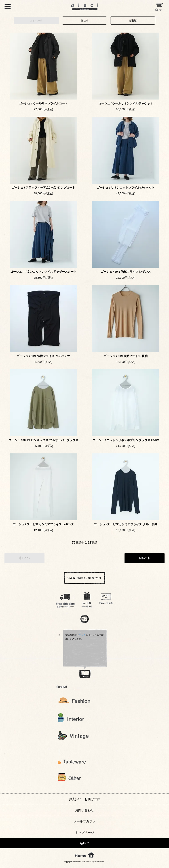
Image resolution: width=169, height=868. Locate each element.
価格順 (85, 21)
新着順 (133, 21)
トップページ (84, 833)
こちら (82, 635)
